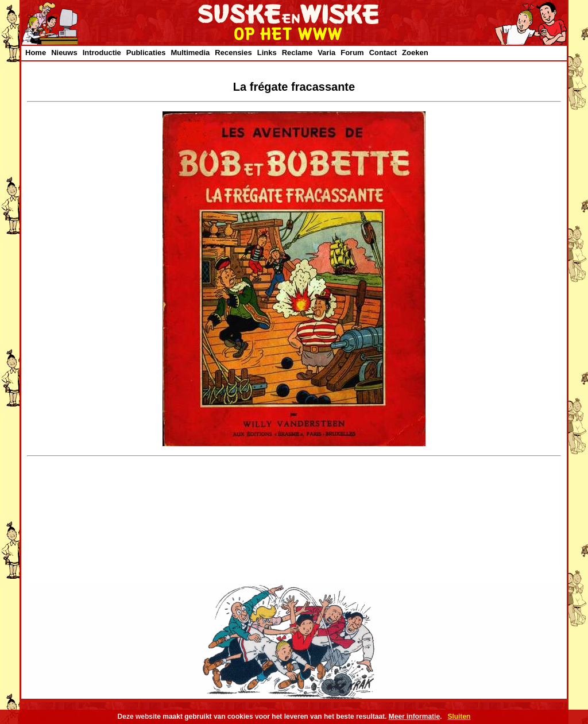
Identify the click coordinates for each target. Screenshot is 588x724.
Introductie (102, 53)
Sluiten (459, 717)
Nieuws (64, 53)
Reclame (297, 53)
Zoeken (415, 53)
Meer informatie (414, 717)
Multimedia (190, 53)
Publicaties (146, 53)
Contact (383, 53)
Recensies (233, 53)
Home (36, 53)
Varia (326, 53)
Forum (352, 53)
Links (267, 53)
